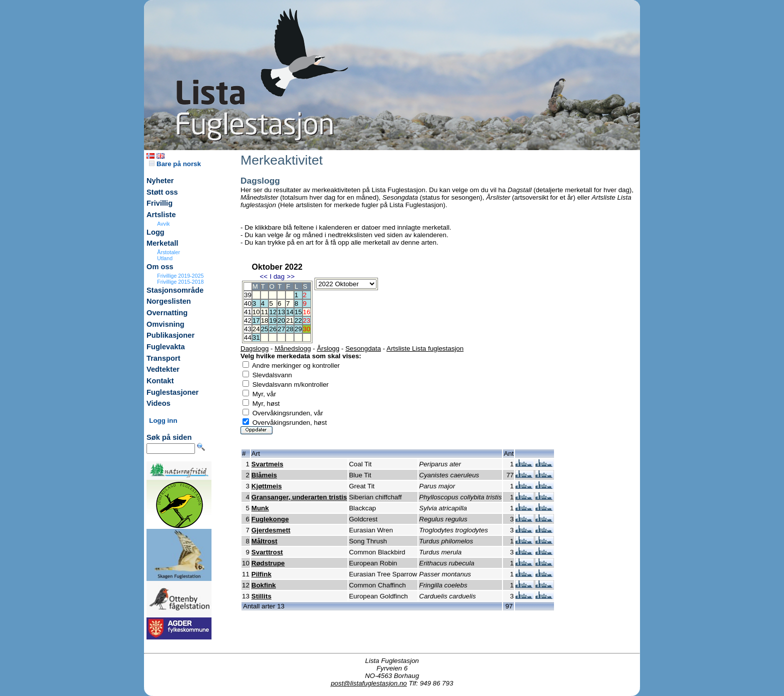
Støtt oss (162, 192)
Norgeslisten (169, 301)
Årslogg (328, 349)
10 (256, 312)
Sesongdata (363, 349)
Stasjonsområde (175, 290)
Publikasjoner (170, 335)
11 (265, 312)
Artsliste (161, 215)
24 (256, 329)
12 (273, 312)
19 (273, 320)
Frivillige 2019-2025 (180, 276)
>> (291, 276)
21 (290, 320)
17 (256, 320)
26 (273, 329)
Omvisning (165, 324)
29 (298, 329)
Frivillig (159, 203)
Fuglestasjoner (172, 392)
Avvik (163, 224)
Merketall (162, 243)
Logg (155, 232)
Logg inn (163, 421)
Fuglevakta (166, 347)
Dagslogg (254, 349)
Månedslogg (293, 349)
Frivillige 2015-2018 (180, 282)
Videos (158, 403)
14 (290, 312)
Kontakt (160, 381)
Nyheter (160, 181)
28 (290, 329)
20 (281, 320)
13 (281, 312)
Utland (165, 258)
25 (265, 329)
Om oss (160, 267)
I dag (277, 276)
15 (298, 312)
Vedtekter (163, 369)
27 (281, 329)
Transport (163, 358)
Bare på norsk (175, 164)
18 (265, 320)
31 (256, 337)
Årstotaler (168, 252)
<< (263, 276)
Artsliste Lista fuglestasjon (425, 349)
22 (298, 320)
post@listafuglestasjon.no (369, 683)
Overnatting (167, 313)
